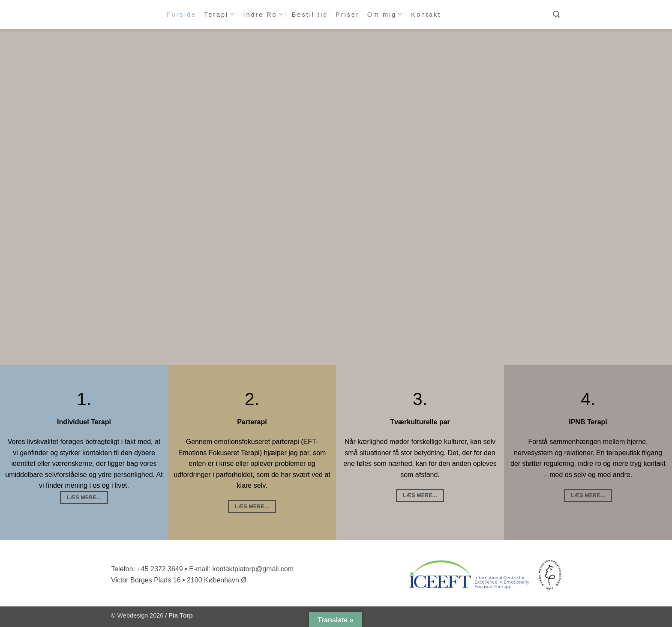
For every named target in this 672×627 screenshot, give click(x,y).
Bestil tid (310, 15)
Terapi (220, 14)
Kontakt (426, 15)
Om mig (385, 14)
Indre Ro (263, 14)
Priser (348, 15)
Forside (181, 15)
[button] (557, 14)
